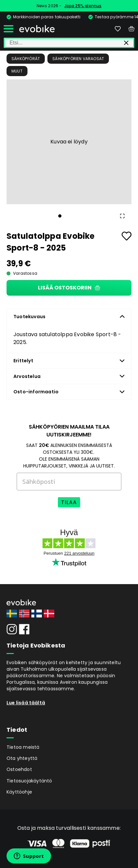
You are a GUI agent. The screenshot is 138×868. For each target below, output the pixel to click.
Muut (17, 71)
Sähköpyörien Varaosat (78, 59)
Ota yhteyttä (22, 758)
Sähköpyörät (26, 59)
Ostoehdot (19, 769)
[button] (69, 142)
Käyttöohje (19, 792)
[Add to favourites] (127, 236)
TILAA (69, 502)
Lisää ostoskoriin (69, 288)
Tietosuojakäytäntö (29, 781)
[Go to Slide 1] (60, 216)
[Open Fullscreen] (122, 216)
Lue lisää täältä (26, 703)
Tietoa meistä (23, 747)
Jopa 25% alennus (83, 6)
